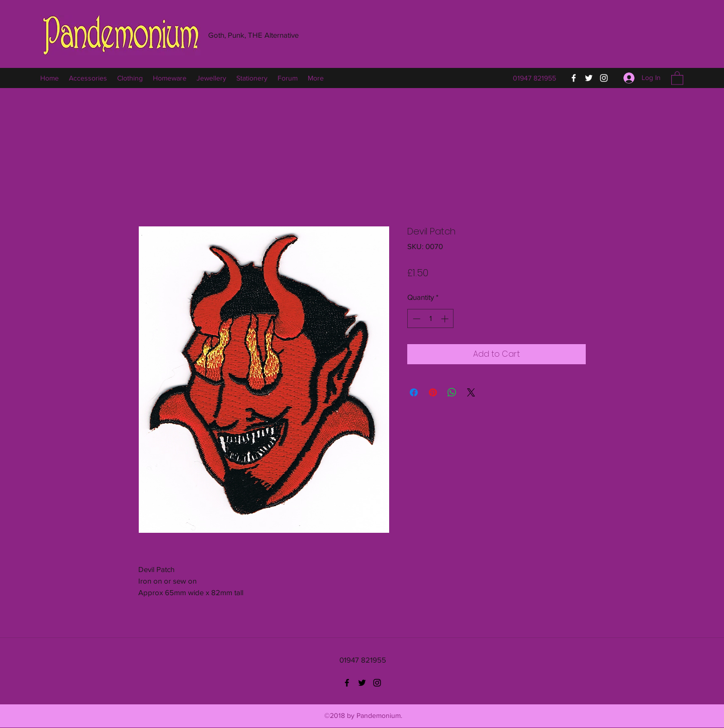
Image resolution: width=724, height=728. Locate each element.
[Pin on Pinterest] (433, 392)
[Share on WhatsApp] (452, 392)
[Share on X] (471, 392)
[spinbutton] (431, 319)
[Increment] (446, 319)
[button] (677, 78)
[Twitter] (589, 78)
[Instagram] (604, 78)
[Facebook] (574, 78)
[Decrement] (416, 319)
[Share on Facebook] (414, 392)
